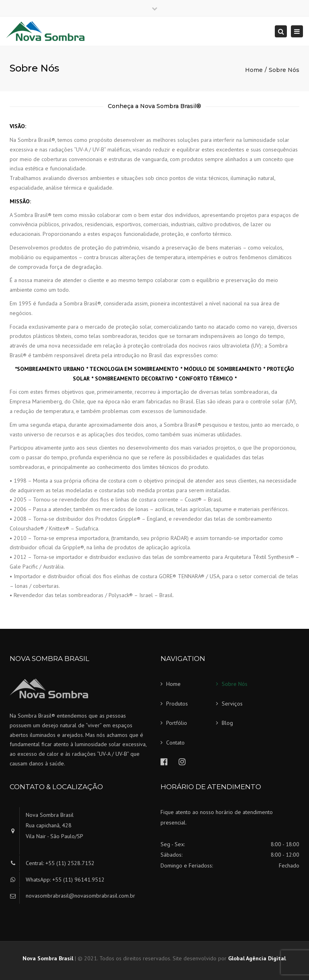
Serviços (232, 704)
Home (254, 70)
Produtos (177, 704)
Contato (175, 743)
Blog (227, 723)
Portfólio (177, 723)
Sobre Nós (235, 684)
